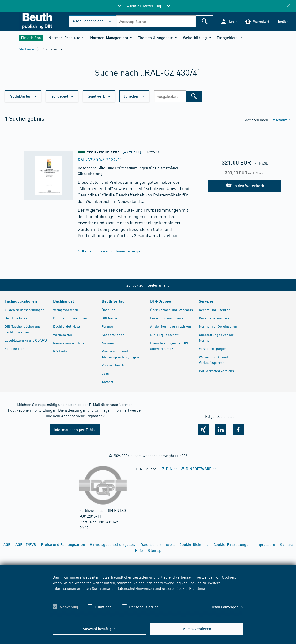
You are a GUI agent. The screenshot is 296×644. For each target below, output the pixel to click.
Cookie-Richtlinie (191, 588)
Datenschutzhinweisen (135, 588)
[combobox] (156, 21)
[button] (229, 21)
